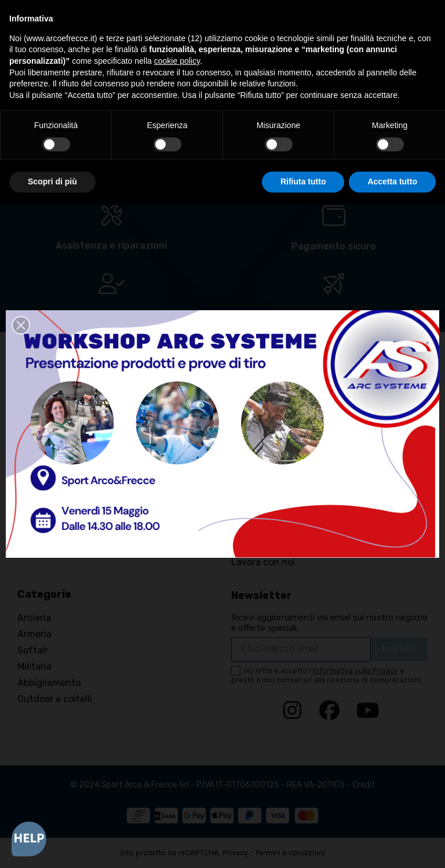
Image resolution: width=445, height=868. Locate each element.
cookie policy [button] (177, 61)
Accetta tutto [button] (392, 181)
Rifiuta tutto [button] (303, 181)
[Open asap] (29, 839)
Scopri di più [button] (52, 181)
